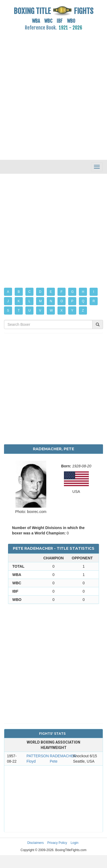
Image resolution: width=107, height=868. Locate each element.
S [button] (8, 311)
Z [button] (83, 311)
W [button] (51, 311)
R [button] (94, 301)
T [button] (19, 311)
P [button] (72, 301)
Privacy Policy (57, 843)
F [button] (61, 292)
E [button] (51, 292)
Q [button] (83, 301)
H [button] (83, 292)
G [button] (72, 292)
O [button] (62, 301)
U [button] (30, 311)
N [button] (51, 301)
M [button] (40, 301)
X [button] (62, 311)
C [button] (30, 292)
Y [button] (72, 311)
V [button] (40, 311)
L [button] (30, 301)
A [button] (8, 292)
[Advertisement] (50, 92)
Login (74, 843)
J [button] (8, 301)
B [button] (19, 292)
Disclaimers (35, 843)
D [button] (40, 292)
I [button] (93, 292)
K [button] (19, 301)
